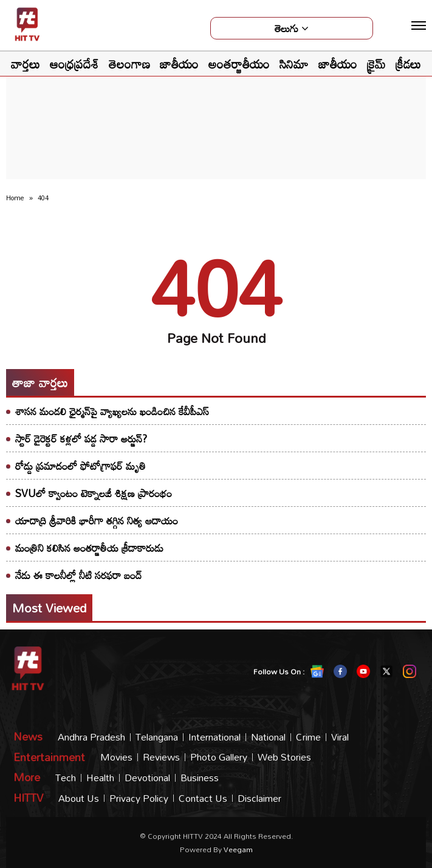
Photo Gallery (219, 757)
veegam (238, 849)
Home (15, 198)
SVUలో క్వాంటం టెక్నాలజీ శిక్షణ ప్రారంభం (94, 493)
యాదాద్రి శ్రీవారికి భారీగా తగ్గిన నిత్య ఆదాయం (97, 520)
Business (200, 778)
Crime (308, 737)
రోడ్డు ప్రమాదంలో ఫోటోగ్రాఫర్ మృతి (81, 466)
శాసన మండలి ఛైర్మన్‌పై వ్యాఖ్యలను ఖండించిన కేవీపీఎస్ (112, 411)
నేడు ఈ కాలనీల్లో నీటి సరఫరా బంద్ (79, 575)
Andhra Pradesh (91, 737)
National (268, 737)
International (214, 737)
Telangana (157, 737)
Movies (116, 757)
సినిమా (294, 64)
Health (100, 778)
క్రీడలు (408, 64)
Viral (340, 737)
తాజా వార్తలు (40, 382)
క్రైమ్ (376, 64)
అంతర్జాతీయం (239, 64)
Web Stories (284, 757)
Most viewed (49, 608)
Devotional (147, 778)
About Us (79, 798)
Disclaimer (259, 798)
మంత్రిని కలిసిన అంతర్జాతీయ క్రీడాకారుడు (89, 548)
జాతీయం (179, 64)
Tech (66, 778)
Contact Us (203, 798)
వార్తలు (26, 64)
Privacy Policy (139, 798)
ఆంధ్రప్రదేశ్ (74, 64)
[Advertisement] (216, 101)
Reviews (161, 757)
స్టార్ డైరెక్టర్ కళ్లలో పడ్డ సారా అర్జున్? (81, 439)
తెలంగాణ (129, 64)
